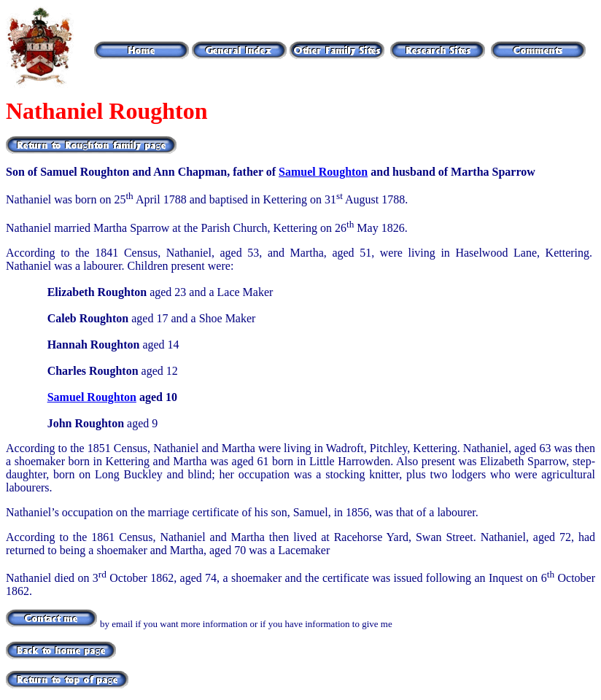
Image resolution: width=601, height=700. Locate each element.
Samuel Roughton (323, 172)
